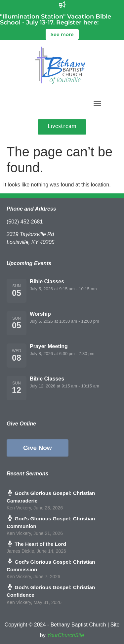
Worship (40, 314)
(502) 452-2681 (25, 222)
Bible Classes (47, 282)
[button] (97, 103)
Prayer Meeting (49, 346)
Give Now (38, 448)
